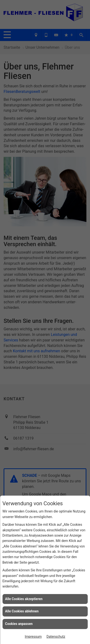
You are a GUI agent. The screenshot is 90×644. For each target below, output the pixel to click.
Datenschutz (56, 637)
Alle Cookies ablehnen (22, 611)
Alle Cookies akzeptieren (24, 599)
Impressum (33, 637)
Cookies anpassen (19, 624)
